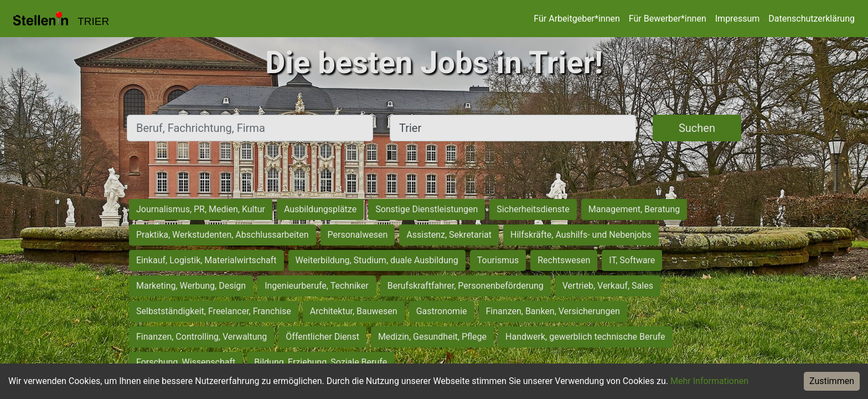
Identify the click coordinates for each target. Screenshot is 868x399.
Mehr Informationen (709, 381)
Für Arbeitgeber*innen (577, 19)
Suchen (697, 128)
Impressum (738, 19)
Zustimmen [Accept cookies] (832, 381)
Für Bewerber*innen (668, 19)
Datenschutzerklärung (812, 19)
